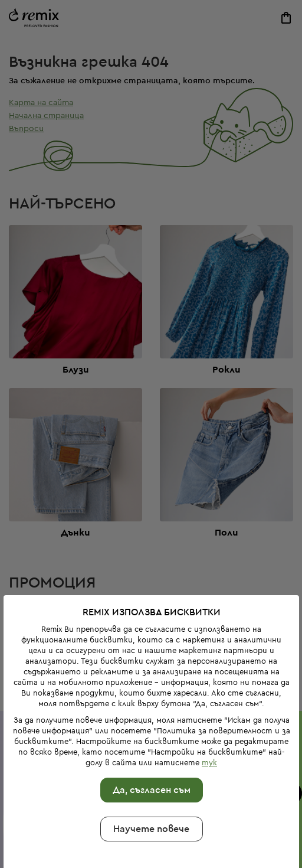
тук (209, 738)
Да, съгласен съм (151, 765)
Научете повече (151, 804)
